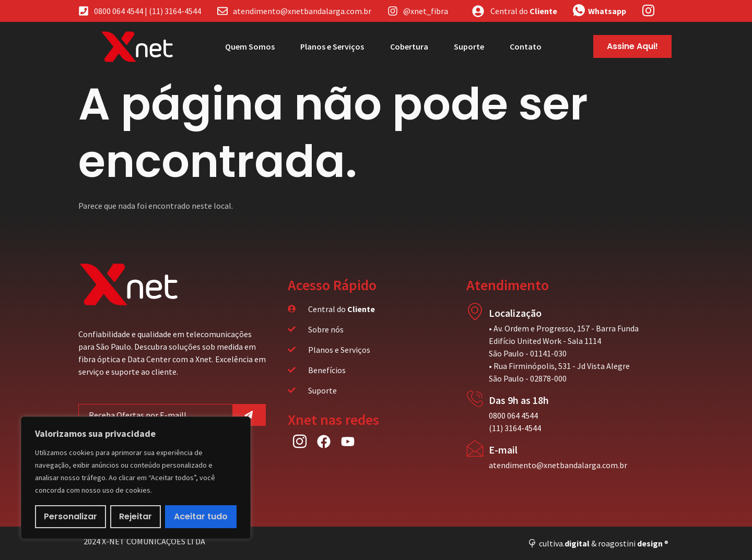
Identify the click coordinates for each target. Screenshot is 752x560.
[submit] (249, 415)
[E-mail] (475, 448)
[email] (156, 415)
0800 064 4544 (513, 415)
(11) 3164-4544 (515, 428)
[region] (136, 478)
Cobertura (408, 46)
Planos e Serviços (331, 46)
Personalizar (71, 516)
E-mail (503, 450)
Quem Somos (248, 46)
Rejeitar (136, 516)
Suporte (468, 46)
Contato (526, 46)
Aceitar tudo (201, 516)
